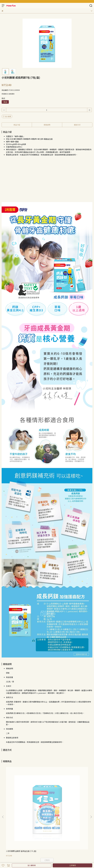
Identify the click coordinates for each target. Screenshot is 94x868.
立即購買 (73, 865)
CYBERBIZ (53, 860)
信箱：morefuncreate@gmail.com (14, 834)
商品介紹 (17, 125)
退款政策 (5, 818)
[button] (91, 788)
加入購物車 (32, 865)
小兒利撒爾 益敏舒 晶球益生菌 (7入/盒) (18, 794)
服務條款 (19, 818)
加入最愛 (7, 116)
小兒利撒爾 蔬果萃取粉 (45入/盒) (46, 794)
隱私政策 (12, 818)
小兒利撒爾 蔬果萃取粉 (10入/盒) (75, 794)
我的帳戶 (26, 818)
